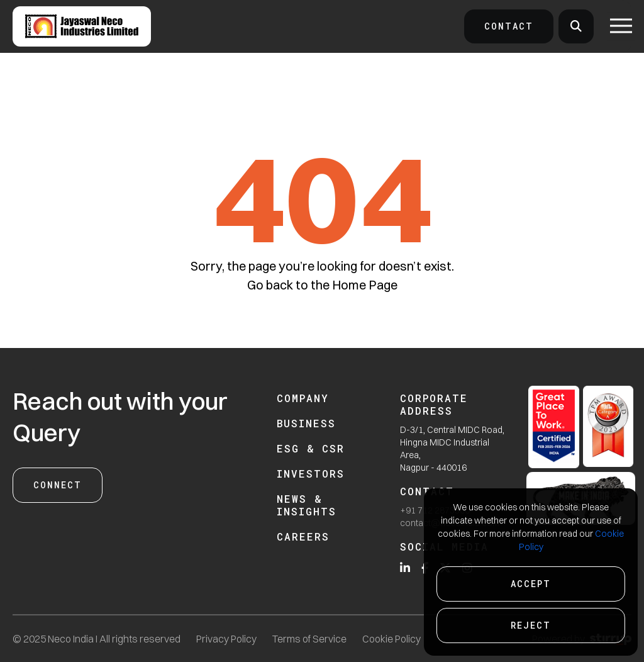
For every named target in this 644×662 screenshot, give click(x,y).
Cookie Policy (391, 639)
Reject (531, 625)
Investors (311, 474)
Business (306, 423)
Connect (58, 485)
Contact (509, 26)
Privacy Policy (226, 639)
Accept (531, 584)
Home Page (365, 285)
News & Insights (307, 505)
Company (303, 398)
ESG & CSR (311, 448)
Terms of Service (309, 639)
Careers (303, 536)
